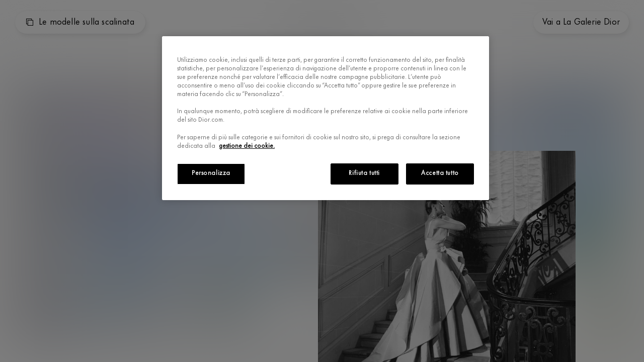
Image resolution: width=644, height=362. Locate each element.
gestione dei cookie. (247, 146)
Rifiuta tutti (364, 173)
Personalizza (211, 173)
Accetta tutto (440, 173)
